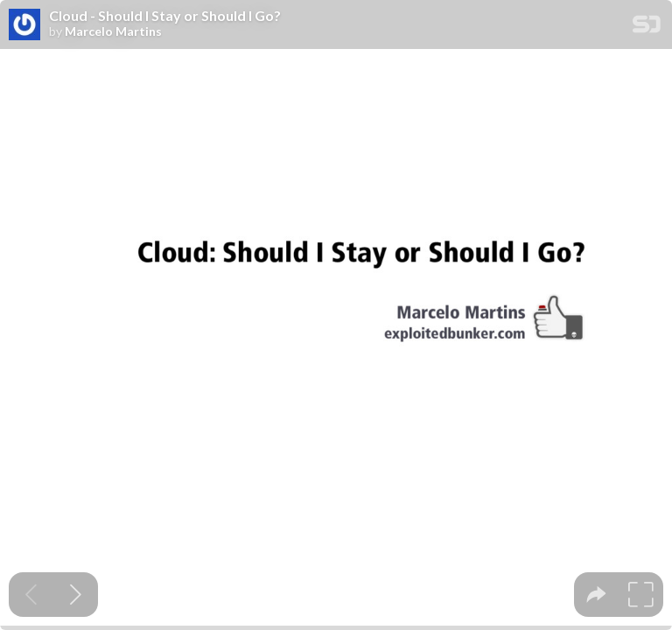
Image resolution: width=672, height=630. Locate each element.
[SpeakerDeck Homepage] (647, 28)
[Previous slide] (31, 595)
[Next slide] (76, 595)
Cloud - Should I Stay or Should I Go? (165, 16)
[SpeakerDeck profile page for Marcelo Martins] (24, 25)
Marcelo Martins (113, 31)
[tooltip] (596, 595)
